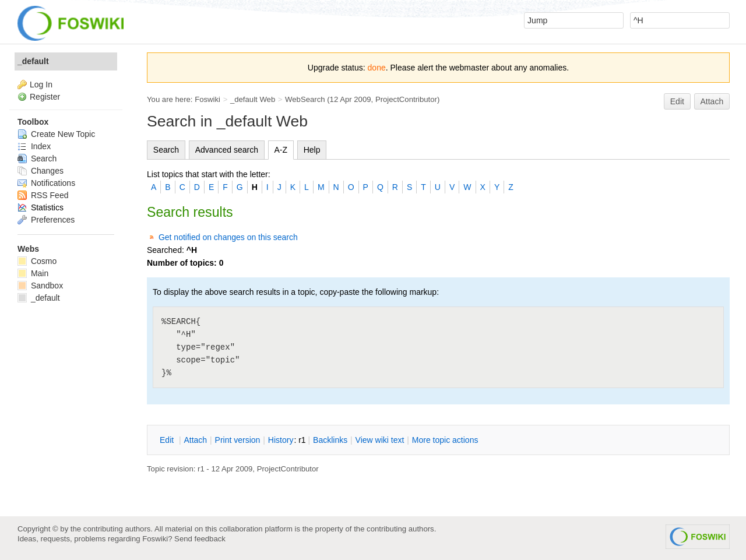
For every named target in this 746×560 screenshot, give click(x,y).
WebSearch (305, 99)
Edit (677, 101)
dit (168, 440)
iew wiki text (380, 440)
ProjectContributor (406, 99)
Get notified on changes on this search (228, 237)
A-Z (281, 150)
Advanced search (227, 150)
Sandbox (40, 286)
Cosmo (37, 261)
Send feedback (200, 539)
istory (281, 440)
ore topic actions (445, 440)
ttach (195, 440)
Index (34, 146)
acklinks (330, 440)
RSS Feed (43, 195)
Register (45, 97)
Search (166, 150)
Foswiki (207, 99)
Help (312, 150)
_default (33, 61)
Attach (712, 101)
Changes (41, 171)
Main (33, 273)
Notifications (46, 183)
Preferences (46, 220)
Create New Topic (56, 134)
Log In (41, 84)
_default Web (253, 99)
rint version (238, 440)
